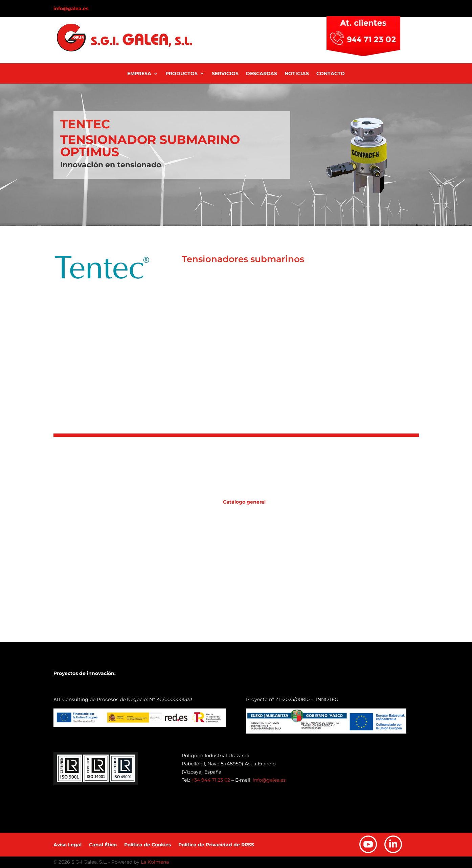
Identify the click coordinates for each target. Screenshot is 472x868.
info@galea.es (71, 8)
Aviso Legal (68, 845)
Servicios (225, 74)
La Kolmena (155, 862)
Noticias (297, 74)
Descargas (262, 74)
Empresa (139, 74)
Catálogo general (244, 502)
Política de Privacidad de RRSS (216, 845)
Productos (182, 74)
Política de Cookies (148, 845)
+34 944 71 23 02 (211, 780)
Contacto (331, 74)
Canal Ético (103, 845)
